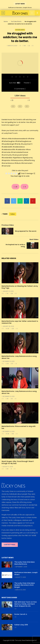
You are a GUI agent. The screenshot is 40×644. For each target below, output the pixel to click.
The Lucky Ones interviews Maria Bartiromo (25, 563)
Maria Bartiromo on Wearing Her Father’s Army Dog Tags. (20, 287)
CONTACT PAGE (10, 545)
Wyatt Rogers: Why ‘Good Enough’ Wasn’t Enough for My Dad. (18, 462)
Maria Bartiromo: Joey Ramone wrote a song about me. (19, 357)
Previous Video (8, 225)
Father (13, 214)
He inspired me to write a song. (15, 246)
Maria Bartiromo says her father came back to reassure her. (20, 322)
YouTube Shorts (16, 21)
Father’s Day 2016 (21, 625)
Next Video (34, 239)
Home (6, 21)
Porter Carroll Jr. (21, 614)
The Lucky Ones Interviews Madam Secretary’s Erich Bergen (25, 585)
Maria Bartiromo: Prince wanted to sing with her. (19, 427)
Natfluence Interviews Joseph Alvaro (20, 8)
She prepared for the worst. (26, 231)
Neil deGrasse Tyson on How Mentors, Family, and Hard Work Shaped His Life (26, 604)
